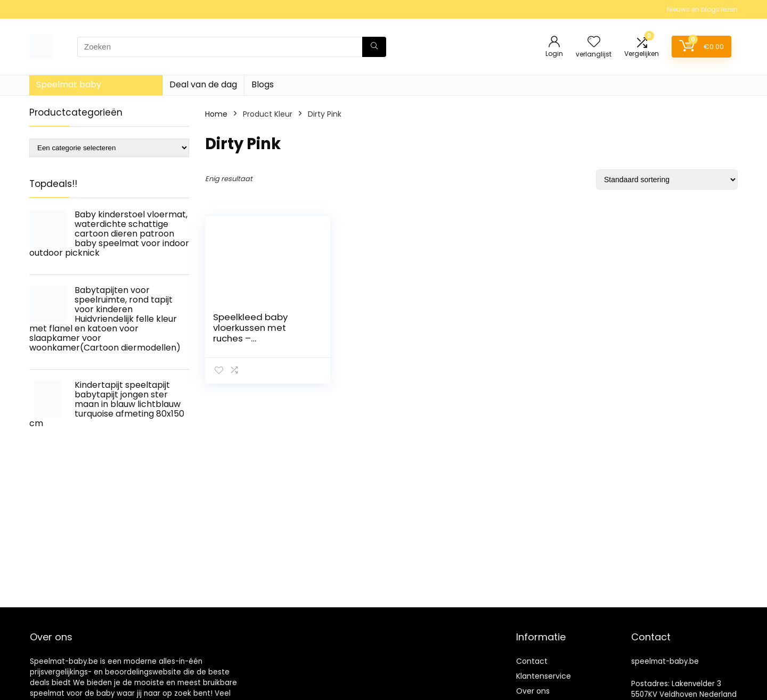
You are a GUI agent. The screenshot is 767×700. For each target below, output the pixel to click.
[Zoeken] (374, 47)
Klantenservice (544, 676)
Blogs (263, 84)
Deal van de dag (203, 84)
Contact (532, 661)
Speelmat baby (69, 84)
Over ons (533, 691)
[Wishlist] (594, 42)
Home (216, 114)
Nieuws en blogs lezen (702, 9)
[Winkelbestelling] (667, 180)
